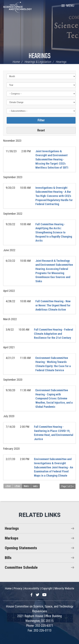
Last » (35, 486)
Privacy (18, 588)
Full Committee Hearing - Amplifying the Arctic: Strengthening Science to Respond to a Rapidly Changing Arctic (54, 232)
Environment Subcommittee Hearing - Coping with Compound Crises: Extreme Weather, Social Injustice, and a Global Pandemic (54, 398)
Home (16, 62)
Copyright (47, 588)
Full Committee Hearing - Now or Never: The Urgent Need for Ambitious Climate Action (53, 305)
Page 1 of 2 (68, 486)
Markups (12, 538)
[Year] (41, 85)
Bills (8, 558)
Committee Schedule (21, 567)
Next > (26, 486)
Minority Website (64, 588)
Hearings (40, 56)
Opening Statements (21, 548)
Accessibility (32, 588)
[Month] (41, 76)
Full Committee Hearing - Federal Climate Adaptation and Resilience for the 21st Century (54, 334)
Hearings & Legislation (38, 62)
